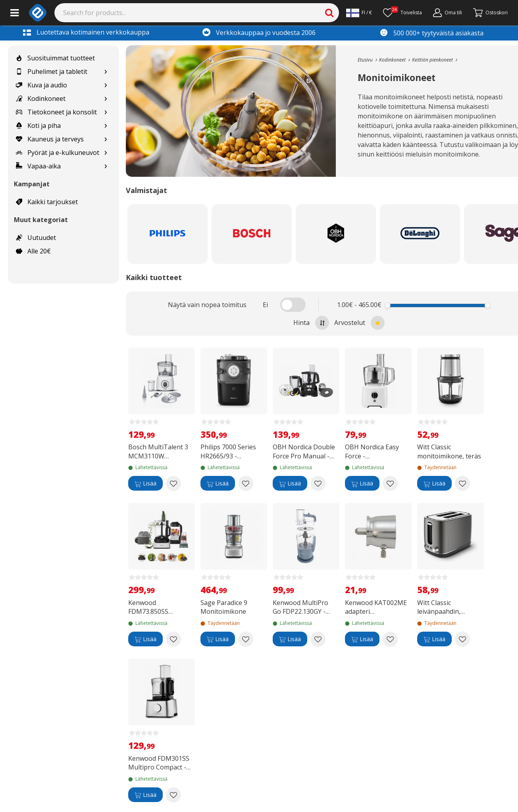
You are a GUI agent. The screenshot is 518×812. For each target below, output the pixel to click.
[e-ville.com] (38, 13)
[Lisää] (145, 483)
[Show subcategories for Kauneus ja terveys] (106, 139)
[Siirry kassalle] (490, 13)
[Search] (197, 13)
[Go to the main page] (365, 60)
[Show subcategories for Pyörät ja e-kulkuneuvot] (106, 153)
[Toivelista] (402, 13)
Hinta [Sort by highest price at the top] (311, 323)
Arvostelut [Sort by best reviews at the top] (359, 323)
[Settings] (359, 13)
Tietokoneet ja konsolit (56, 112)
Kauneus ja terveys (50, 139)
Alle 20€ (33, 251)
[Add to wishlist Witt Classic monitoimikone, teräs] (462, 483)
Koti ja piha (38, 126)
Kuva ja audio (41, 85)
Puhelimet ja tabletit (52, 72)
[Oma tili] (448, 13)
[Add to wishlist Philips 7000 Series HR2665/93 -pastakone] (246, 483)
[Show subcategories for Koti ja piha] (106, 126)
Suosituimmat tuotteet (55, 58)
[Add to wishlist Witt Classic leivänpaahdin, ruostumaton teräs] (462, 639)
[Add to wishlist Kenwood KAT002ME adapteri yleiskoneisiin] (390, 639)
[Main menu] (14, 13)
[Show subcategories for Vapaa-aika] (106, 166)
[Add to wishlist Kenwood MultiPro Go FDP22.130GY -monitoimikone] (318, 639)
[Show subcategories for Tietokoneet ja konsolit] (106, 112)
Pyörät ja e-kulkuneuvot (58, 153)
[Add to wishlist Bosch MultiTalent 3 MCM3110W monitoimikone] (173, 483)
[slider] (388, 305)
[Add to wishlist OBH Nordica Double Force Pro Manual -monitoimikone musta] (318, 483)
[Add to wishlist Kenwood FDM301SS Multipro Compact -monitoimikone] (173, 795)
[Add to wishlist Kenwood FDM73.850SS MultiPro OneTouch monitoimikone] (173, 639)
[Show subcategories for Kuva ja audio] (106, 85)
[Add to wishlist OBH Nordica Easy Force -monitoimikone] (390, 483)
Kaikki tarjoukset (47, 202)
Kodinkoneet (41, 99)
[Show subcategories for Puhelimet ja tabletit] (106, 72)
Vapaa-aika (38, 166)
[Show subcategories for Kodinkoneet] (106, 99)
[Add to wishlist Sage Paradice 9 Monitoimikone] (246, 639)
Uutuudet (36, 238)
